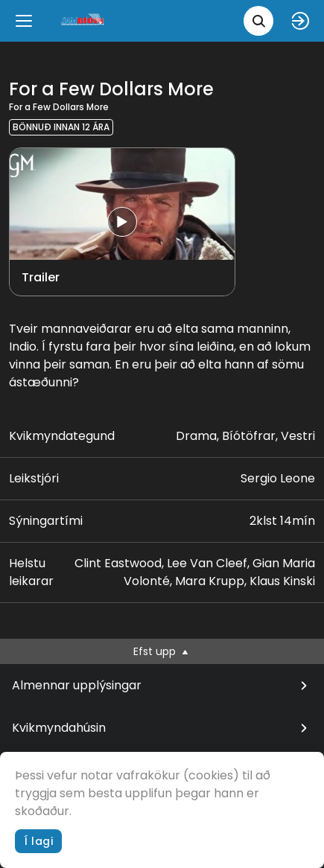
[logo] (83, 20)
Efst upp (162, 651)
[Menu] (24, 21)
